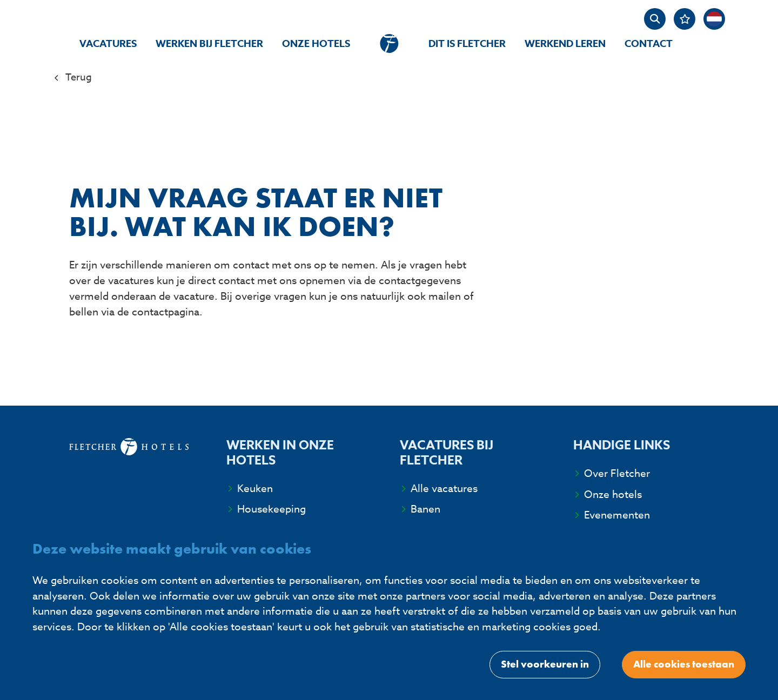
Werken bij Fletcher (209, 44)
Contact (649, 44)
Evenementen (617, 515)
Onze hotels (316, 44)
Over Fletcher (617, 473)
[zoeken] (655, 19)
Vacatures (108, 44)
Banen (425, 509)
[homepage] (389, 43)
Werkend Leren (565, 44)
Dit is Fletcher (467, 44)
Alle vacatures (444, 488)
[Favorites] (685, 19)
